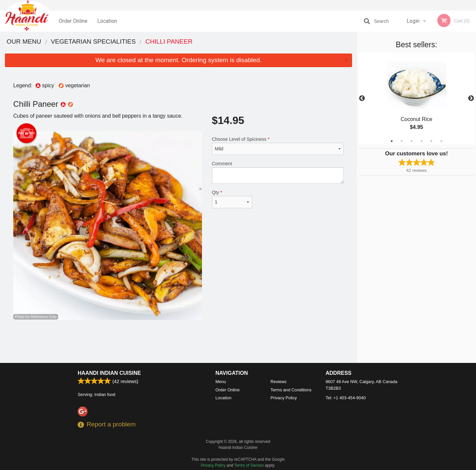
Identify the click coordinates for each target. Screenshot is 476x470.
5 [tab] (431, 141)
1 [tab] (392, 141)
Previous (362, 98)
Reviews (278, 382)
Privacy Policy (284, 398)
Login (413, 21)
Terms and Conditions (291, 390)
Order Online (73, 21)
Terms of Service (249, 465)
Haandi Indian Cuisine (109, 373)
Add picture (27, 133)
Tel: (346, 398)
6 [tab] (441, 141)
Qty (232, 199)
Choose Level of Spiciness (278, 146)
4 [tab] (421, 141)
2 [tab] (402, 141)
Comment (278, 172)
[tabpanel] (416, 98)
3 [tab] (412, 141)
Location (107, 21)
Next (471, 98)
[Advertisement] (178, 341)
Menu (221, 382)
